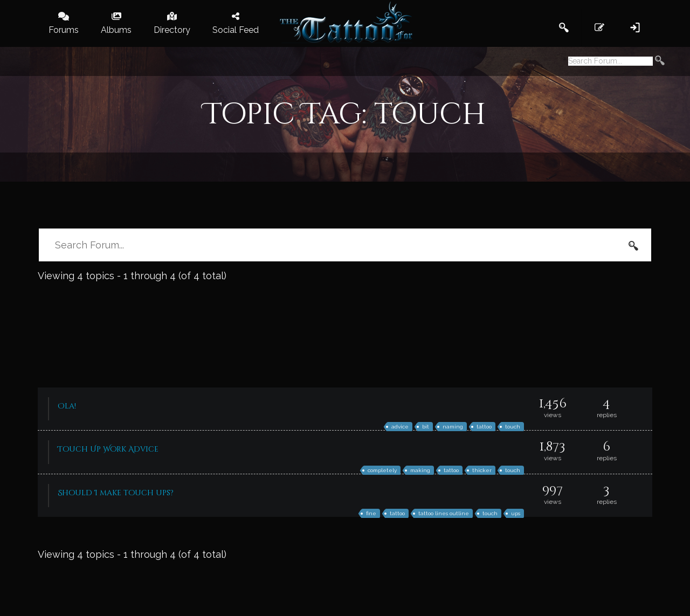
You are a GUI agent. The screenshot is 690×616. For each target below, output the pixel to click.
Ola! (67, 406)
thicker (482, 470)
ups (516, 513)
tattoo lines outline (444, 513)
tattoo (484, 427)
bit (426, 427)
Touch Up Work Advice (108, 449)
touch (513, 427)
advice (400, 427)
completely (382, 470)
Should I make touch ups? (116, 493)
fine (371, 513)
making (420, 470)
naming (453, 427)
